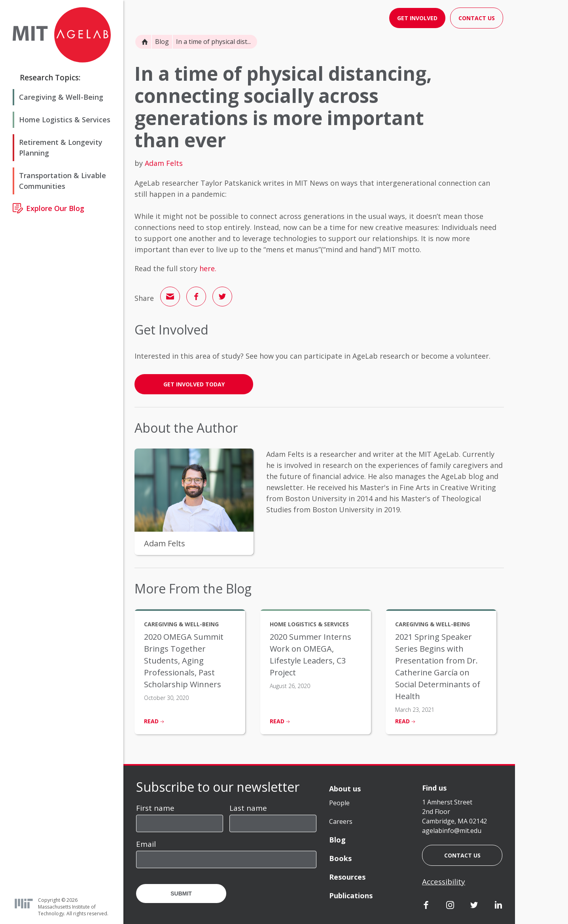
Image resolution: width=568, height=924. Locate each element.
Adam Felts (164, 163)
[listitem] (190, 672)
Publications (351, 895)
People (339, 803)
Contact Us (477, 18)
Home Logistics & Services (65, 120)
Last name (248, 808)
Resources (347, 877)
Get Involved (417, 18)
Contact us (462, 855)
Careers (341, 821)
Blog (162, 42)
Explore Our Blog (55, 208)
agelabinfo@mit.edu (452, 831)
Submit (181, 894)
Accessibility (444, 882)
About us (345, 789)
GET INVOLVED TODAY (194, 384)
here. (208, 268)
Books (340, 858)
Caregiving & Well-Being (61, 97)
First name (155, 808)
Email (146, 844)
